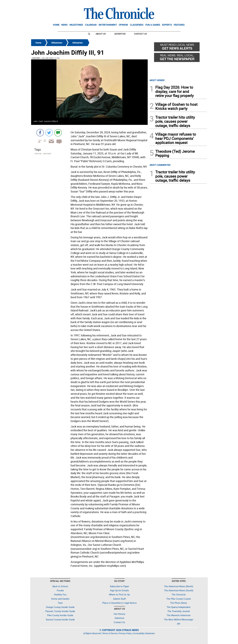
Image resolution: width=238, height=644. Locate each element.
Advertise (120, 34)
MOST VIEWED (157, 80)
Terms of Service (110, 633)
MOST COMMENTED (160, 165)
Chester (36, 58)
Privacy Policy (125, 633)
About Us (101, 34)
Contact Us (140, 34)
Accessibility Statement (144, 633)
